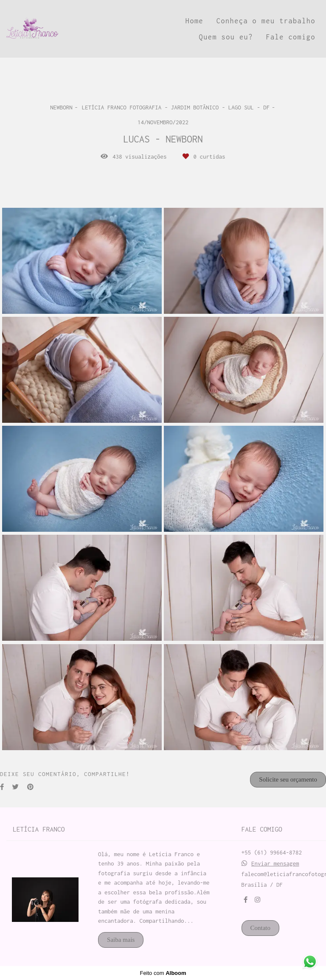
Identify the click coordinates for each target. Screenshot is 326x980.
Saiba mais (121, 940)
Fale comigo (291, 37)
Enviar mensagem (275, 864)
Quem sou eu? (226, 37)
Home (194, 21)
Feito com (163, 973)
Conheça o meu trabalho (266, 21)
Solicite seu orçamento (288, 779)
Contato (261, 928)
